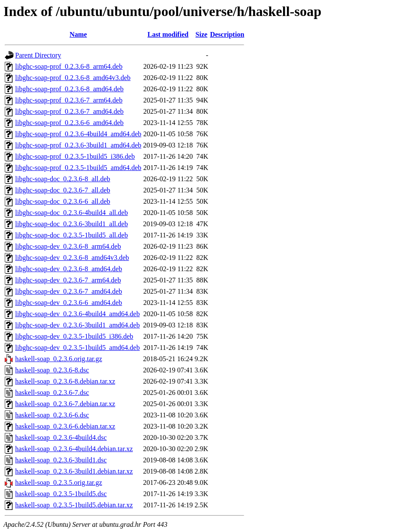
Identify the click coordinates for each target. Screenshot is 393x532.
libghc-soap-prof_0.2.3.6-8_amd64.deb (69, 89)
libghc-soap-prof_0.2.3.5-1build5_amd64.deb (78, 168)
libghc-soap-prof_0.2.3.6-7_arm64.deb (69, 100)
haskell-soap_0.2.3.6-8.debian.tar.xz (65, 381)
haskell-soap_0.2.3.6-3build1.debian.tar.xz (74, 471)
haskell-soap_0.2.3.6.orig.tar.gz (59, 359)
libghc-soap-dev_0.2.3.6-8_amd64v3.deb (72, 258)
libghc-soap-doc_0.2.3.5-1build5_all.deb (71, 235)
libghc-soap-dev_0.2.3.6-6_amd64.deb (69, 303)
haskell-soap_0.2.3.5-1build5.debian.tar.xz (74, 505)
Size (202, 34)
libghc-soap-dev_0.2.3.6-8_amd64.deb (69, 269)
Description (227, 34)
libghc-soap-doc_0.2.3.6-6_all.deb (63, 201)
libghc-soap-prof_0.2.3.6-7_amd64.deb (69, 111)
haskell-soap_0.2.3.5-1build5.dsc (61, 494)
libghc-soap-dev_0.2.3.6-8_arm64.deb (68, 246)
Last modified (168, 34)
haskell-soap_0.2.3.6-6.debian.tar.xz (65, 426)
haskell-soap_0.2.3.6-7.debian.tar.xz (65, 404)
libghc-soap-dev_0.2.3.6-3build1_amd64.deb (77, 325)
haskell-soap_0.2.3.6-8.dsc (52, 370)
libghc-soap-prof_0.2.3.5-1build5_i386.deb (75, 156)
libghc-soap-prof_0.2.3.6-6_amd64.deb (69, 123)
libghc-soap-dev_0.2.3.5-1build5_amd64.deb (77, 348)
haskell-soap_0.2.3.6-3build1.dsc (61, 460)
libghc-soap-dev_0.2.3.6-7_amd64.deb (69, 291)
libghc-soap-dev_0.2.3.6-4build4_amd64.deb (77, 314)
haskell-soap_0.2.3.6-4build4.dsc (61, 437)
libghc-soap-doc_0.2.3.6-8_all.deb (63, 179)
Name (78, 34)
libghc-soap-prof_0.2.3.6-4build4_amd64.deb (78, 134)
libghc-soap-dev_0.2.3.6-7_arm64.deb (68, 280)
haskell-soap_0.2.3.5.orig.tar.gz (59, 482)
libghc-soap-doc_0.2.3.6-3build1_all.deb (71, 224)
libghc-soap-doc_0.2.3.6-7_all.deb (63, 190)
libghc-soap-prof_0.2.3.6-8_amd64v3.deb (73, 78)
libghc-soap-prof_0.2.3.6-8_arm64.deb (69, 66)
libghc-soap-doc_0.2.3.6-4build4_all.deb (71, 213)
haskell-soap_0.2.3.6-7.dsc (52, 393)
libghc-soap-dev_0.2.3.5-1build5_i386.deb (74, 336)
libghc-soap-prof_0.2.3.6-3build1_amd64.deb (78, 145)
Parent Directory (38, 55)
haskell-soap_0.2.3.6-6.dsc (52, 415)
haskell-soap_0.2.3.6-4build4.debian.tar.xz (74, 449)
